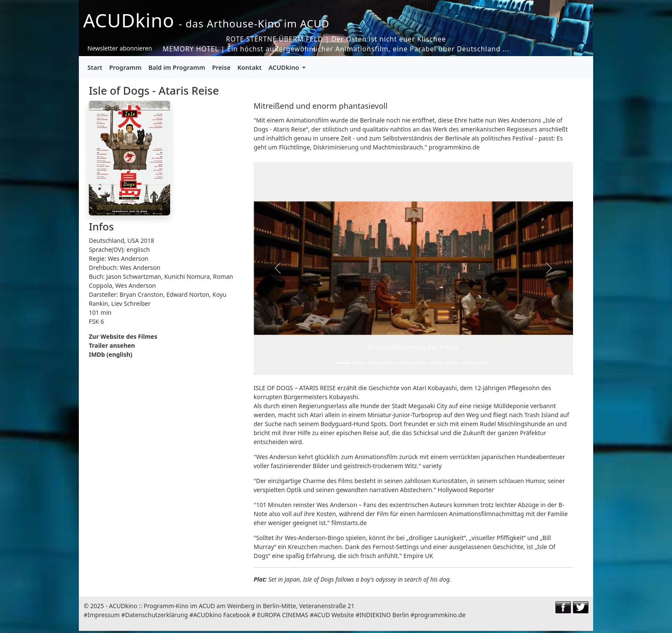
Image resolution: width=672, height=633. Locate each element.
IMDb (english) (111, 354)
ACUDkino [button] (284, 67)
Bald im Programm (177, 67)
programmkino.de (440, 615)
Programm (126, 67)
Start (95, 67)
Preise (221, 67)
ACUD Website (334, 615)
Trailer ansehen (112, 345)
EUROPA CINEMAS (283, 615)
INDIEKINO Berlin (384, 615)
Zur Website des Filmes (123, 336)
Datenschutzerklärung (156, 615)
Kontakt (250, 67)
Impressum (103, 615)
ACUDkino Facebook (222, 615)
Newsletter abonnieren (120, 48)
